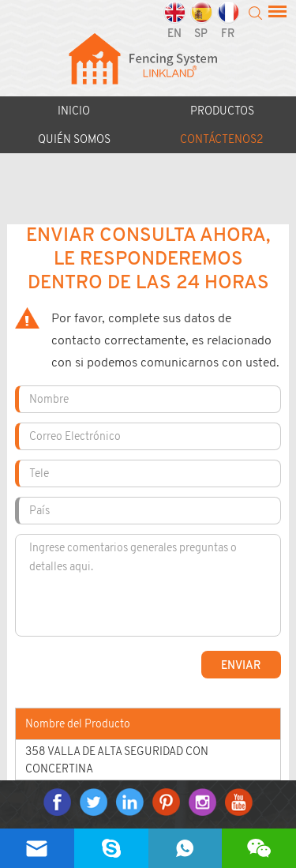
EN (174, 20)
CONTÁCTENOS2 (222, 139)
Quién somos (74, 139)
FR (228, 20)
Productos (222, 111)
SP (201, 20)
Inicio (74, 111)
